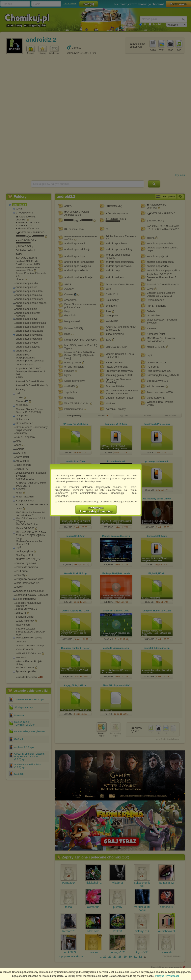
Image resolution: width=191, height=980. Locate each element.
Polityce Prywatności (167, 976)
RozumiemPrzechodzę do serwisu (96, 510)
